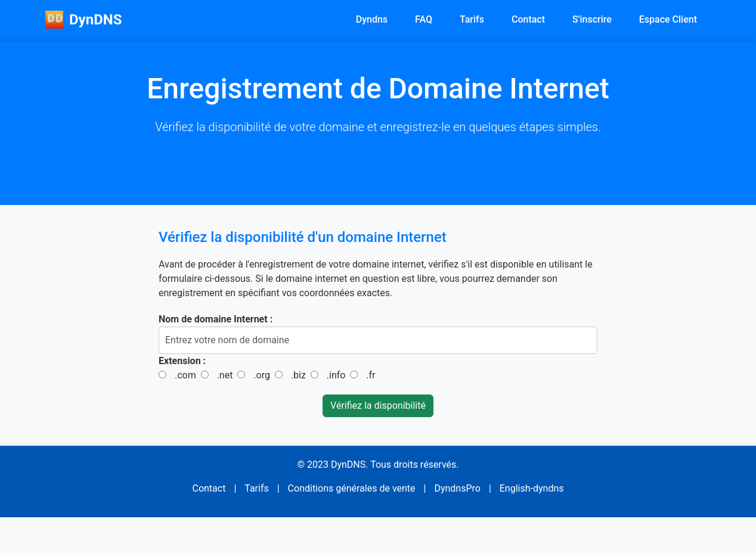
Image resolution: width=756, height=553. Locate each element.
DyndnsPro (457, 488)
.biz (298, 375)
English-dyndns (532, 488)
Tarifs (472, 19)
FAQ (424, 19)
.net (225, 375)
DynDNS (83, 20)
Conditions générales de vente (352, 488)
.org (262, 375)
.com (185, 375)
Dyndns (372, 19)
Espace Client (668, 19)
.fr (371, 375)
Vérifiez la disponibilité (378, 406)
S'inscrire (592, 19)
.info (336, 375)
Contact (528, 19)
